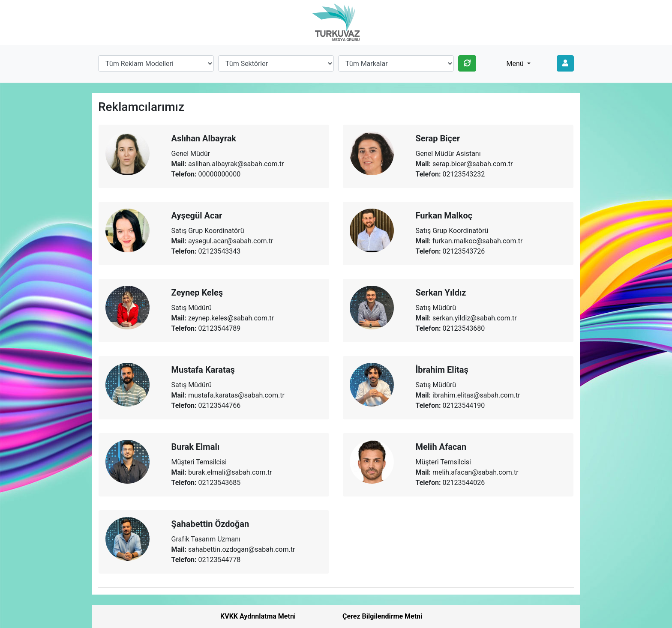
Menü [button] (516, 64)
